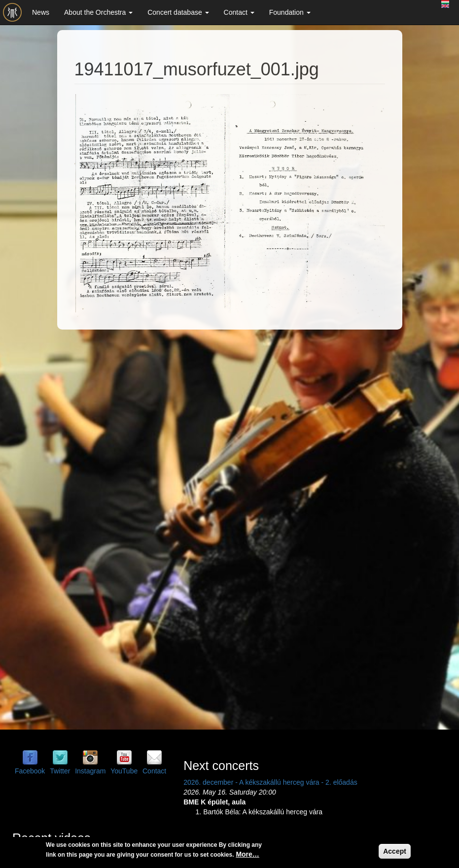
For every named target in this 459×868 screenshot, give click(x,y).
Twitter (60, 771)
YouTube (124, 771)
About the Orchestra (98, 12)
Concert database (178, 12)
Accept (395, 851)
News (41, 12)
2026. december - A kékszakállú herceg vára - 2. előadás (270, 782)
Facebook (30, 771)
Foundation (290, 12)
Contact (239, 12)
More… (247, 854)
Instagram (90, 771)
